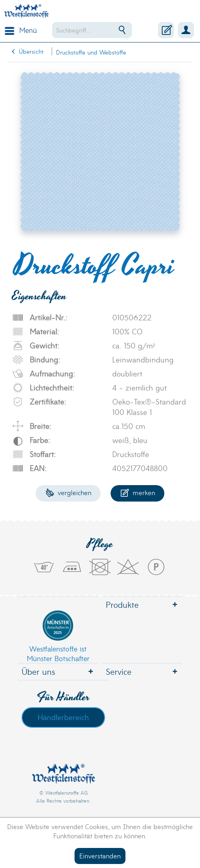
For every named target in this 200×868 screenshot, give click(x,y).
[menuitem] (19, 30)
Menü (21, 29)
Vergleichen (68, 492)
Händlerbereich (63, 717)
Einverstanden (100, 855)
